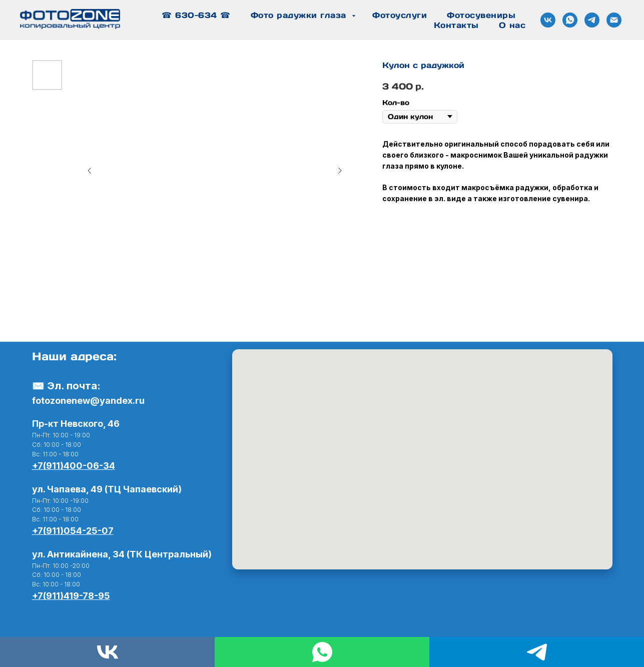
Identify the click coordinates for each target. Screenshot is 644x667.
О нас (512, 25)
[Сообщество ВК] (548, 20)
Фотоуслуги (400, 15)
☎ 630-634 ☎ (196, 15)
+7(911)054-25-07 (73, 531)
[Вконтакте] (40, 627)
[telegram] (76, 627)
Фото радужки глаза (300, 15)
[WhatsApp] (58, 627)
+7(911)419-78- (65, 596)
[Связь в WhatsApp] (570, 20)
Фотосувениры (481, 15)
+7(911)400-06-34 (74, 466)
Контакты (456, 25)
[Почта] (614, 20)
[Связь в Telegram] (592, 20)
